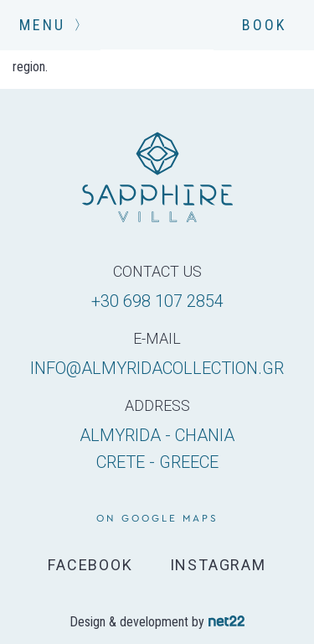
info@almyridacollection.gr (157, 368)
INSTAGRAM (218, 565)
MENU (51, 25)
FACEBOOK (90, 565)
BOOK (264, 25)
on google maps (157, 518)
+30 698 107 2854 (157, 301)
